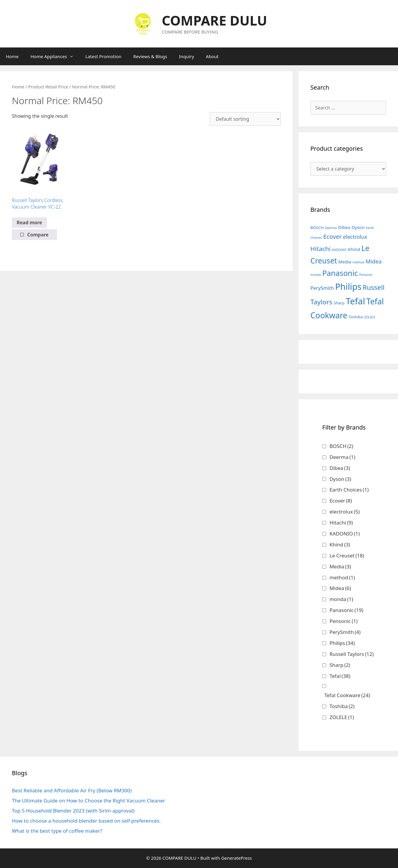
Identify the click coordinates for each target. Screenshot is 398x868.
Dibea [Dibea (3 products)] (344, 227)
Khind (340, 545)
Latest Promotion (103, 56)
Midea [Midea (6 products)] (374, 261)
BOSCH (341, 446)
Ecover (341, 501)
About (212, 56)
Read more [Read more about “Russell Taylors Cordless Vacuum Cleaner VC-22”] (29, 222)
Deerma (342, 457)
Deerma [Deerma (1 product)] (331, 228)
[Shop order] (245, 119)
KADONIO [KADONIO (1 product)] (339, 250)
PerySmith (345, 632)
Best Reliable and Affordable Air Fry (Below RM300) (72, 790)
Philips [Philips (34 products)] (348, 286)
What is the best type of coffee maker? (57, 831)
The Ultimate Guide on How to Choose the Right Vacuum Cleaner (88, 801)
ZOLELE (342, 717)
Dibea (340, 468)
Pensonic (344, 621)
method (342, 577)
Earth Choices (349, 490)
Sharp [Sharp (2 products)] (339, 303)
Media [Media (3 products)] (345, 262)
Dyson (340, 479)
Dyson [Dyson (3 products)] (358, 227)
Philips (342, 643)
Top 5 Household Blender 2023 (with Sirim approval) (73, 811)
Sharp (340, 665)
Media (340, 566)
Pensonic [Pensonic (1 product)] (366, 275)
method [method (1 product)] (358, 262)
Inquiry (187, 56)
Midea (340, 588)
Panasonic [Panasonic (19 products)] (340, 273)
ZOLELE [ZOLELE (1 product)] (370, 317)
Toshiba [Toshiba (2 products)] (356, 317)
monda (341, 599)
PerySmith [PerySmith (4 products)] (322, 288)
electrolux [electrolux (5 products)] (355, 237)
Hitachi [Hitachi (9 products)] (321, 249)
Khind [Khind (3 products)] (354, 249)
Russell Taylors (352, 654)
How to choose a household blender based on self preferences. (86, 821)
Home (12, 56)
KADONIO (345, 534)
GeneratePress (236, 858)
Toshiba (342, 706)
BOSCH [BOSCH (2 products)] (317, 228)
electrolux (345, 512)
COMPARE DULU (214, 20)
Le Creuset (347, 555)
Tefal (340, 676)
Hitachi (341, 523)
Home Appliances (55, 56)
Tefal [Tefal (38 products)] (355, 301)
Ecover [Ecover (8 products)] (332, 237)
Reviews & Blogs (150, 56)
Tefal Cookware (347, 695)
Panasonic (346, 610)
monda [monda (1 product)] (316, 275)
